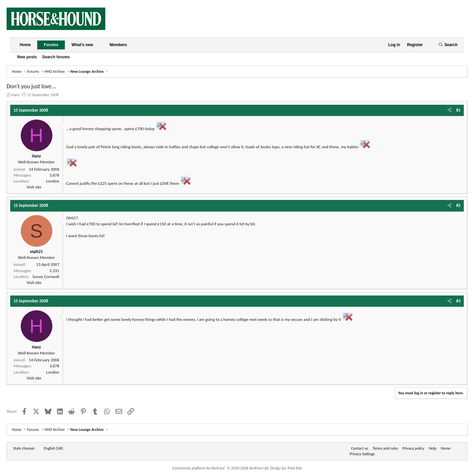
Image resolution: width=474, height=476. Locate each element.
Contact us (360, 448)
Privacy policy (413, 448)
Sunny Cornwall (46, 277)
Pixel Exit (295, 468)
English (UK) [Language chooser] (53, 448)
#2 (458, 205)
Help (433, 448)
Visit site (34, 187)
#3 (458, 301)
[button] (98, 45)
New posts (27, 57)
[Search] (448, 45)
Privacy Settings (362, 454)
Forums (51, 45)
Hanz (15, 95)
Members (118, 45)
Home (25, 45)
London (53, 181)
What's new (82, 45)
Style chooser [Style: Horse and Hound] (24, 448)
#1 (458, 110)
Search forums (56, 57)
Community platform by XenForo (221, 468)
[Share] (449, 110)
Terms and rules (385, 448)
